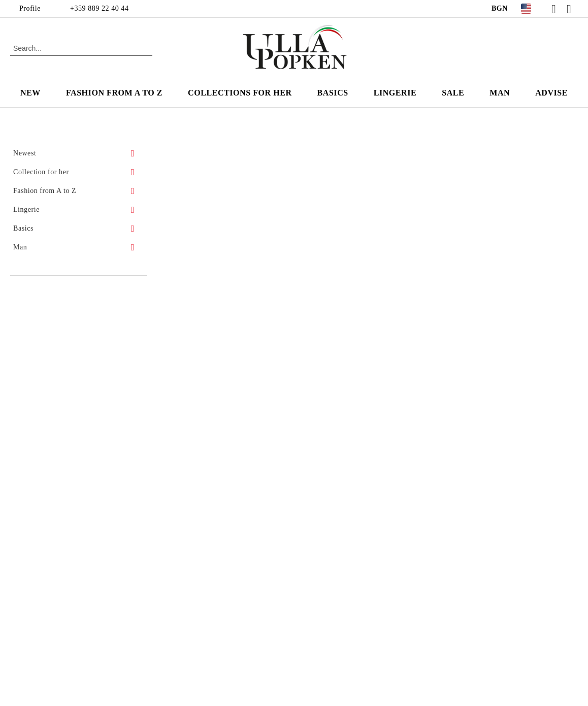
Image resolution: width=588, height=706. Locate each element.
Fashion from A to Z (114, 93)
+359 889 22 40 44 (99, 8)
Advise (551, 93)
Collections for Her (240, 93)
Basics (333, 93)
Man (500, 93)
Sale (453, 93)
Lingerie (395, 93)
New (30, 93)
